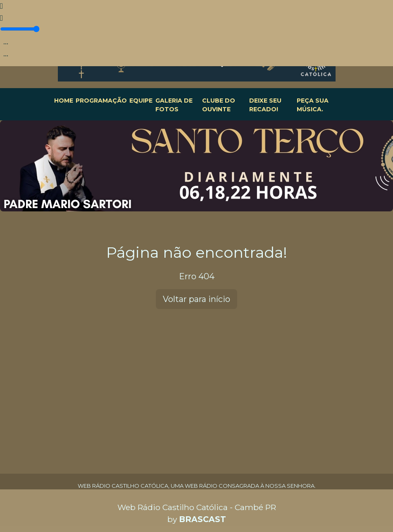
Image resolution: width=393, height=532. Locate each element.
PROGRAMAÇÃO (101, 101)
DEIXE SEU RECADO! (265, 105)
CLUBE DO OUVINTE (219, 105)
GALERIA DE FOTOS (174, 105)
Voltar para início (196, 299)
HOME (64, 101)
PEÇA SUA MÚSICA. (313, 105)
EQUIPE (141, 101)
